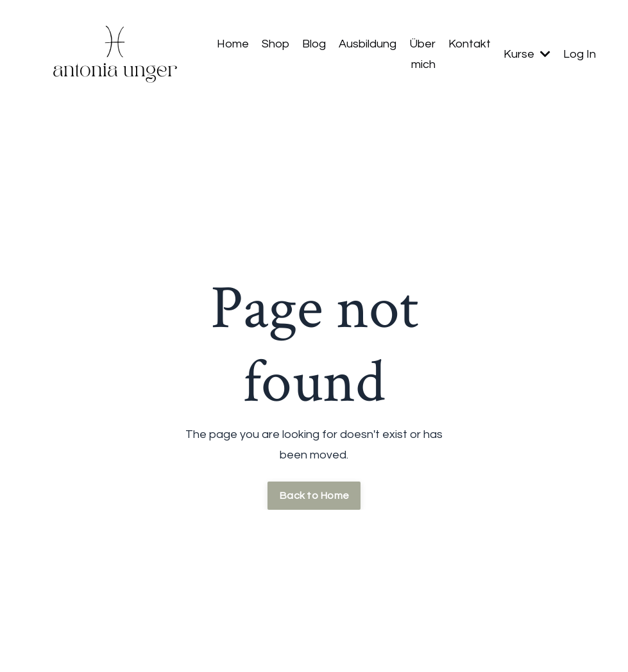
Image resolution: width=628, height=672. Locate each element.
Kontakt (470, 44)
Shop (276, 44)
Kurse (527, 54)
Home (233, 44)
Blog (314, 44)
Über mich (422, 54)
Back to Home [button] (314, 496)
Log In (580, 54)
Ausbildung (368, 44)
